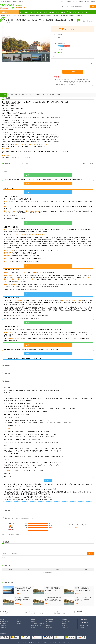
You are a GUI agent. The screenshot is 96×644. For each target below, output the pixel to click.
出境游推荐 (62, 642)
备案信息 (67, 642)
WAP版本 (81, 2)
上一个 (44, 58)
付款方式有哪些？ (66, 624)
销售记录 (59, 95)
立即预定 (73, 72)
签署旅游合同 (49, 628)
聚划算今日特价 (57, 642)
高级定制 (63, 2)
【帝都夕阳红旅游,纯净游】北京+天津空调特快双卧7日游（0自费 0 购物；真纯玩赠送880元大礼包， (23, 589)
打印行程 (83, 164)
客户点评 (45, 95)
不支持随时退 (18, 622)
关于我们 (17, 642)
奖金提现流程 (3, 624)
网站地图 (79, 642)
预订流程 (38, 95)
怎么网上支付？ (65, 626)
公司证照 (28, 642)
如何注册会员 (3, 628)
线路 (10, 16)
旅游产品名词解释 (50, 622)
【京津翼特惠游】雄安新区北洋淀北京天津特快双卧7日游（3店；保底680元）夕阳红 (53, 589)
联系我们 (25, 642)
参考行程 (10, 95)
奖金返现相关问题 (4, 622)
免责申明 (32, 642)
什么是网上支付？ (35, 628)
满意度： (91, 21)
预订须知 (24, 95)
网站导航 (87, 2)
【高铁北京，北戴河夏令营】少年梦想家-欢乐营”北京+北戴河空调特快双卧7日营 (83, 599)
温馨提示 (31, 95)
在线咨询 (52, 95)
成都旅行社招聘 (72, 642)
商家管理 (93, 2)
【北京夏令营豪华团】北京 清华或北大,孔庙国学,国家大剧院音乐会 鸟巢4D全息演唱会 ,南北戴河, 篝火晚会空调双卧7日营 (53, 599)
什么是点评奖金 (3, 626)
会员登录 (15, 2)
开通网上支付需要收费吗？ (37, 626)
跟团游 (4, 168)
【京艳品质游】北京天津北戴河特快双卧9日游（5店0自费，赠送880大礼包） (23, 599)
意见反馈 (69, 2)
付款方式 (33, 622)
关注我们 (75, 2)
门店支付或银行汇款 (66, 622)
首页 (7, 16)
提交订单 (48, 626)
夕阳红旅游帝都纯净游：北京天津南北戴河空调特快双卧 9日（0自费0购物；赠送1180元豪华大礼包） (83, 589)
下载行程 (91, 164)
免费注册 (21, 2)
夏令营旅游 (14, 16)
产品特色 (4, 95)
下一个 (47, 58)
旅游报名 (51, 642)
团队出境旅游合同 (38, 642)
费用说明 (17, 95)
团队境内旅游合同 (46, 642)
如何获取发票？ (65, 628)
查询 (47, 624)
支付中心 (21, 642)
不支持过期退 (18, 624)
